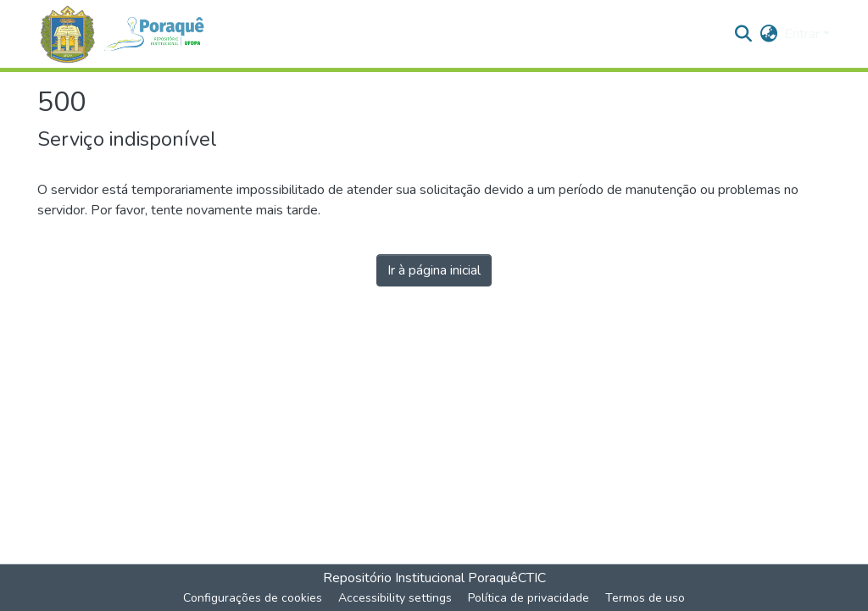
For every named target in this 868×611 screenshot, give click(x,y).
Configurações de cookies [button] (253, 598)
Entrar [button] (804, 34)
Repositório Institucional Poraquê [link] (420, 578)
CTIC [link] (532, 578)
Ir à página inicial (434, 270)
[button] (129, 34)
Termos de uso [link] (645, 598)
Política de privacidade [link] (529, 598)
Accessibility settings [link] (395, 598)
